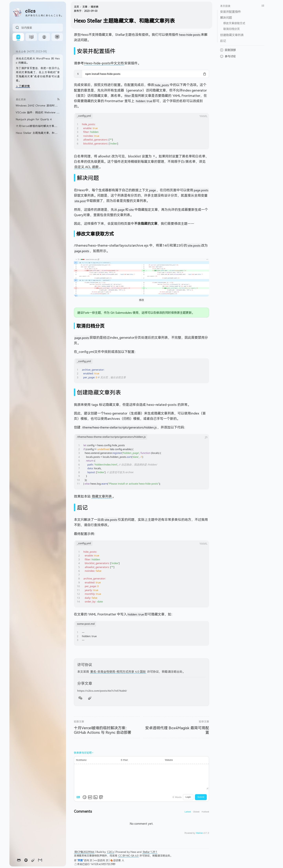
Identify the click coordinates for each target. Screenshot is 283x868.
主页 (76, 7)
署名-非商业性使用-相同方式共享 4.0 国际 (118, 672)
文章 (85, 7)
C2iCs (110, 852)
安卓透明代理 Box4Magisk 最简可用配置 (177, 730)
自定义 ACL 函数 (86, 167)
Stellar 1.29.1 (150, 852)
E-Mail (124, 760)
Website (169, 760)
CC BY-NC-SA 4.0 (128, 856)
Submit (201, 797)
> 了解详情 (23, 86)
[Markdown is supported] (79, 797)
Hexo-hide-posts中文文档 (104, 63)
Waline (199, 833)
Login (188, 797)
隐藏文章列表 (102, 496)
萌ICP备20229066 (84, 852)
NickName (81, 760)
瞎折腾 (95, 7)
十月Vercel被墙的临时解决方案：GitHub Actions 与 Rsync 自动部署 (103, 730)
